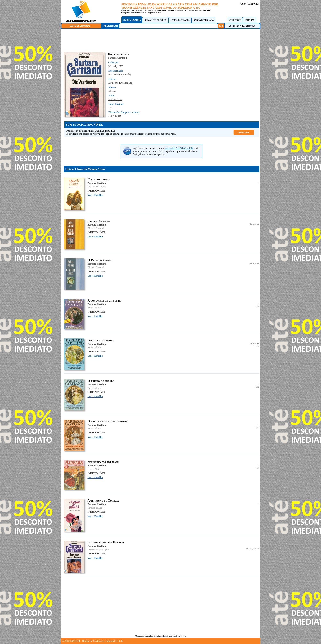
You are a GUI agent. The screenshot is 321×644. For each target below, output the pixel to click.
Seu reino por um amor (103, 462)
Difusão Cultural (96, 228)
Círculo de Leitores (97, 187)
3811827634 (115, 99)
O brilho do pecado (101, 381)
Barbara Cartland (117, 58)
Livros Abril (94, 469)
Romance (254, 224)
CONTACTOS (253, 4)
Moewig (113, 66)
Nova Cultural (95, 308)
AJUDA (243, 4)
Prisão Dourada (99, 221)
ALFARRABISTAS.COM (179, 148)
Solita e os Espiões (101, 340)
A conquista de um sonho (105, 300)
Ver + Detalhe (95, 195)
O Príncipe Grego (100, 260)
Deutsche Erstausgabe (120, 83)
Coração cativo (99, 179)
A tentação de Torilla (103, 501)
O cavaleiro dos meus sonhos (107, 421)
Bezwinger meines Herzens (106, 542)
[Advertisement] (162, 40)
